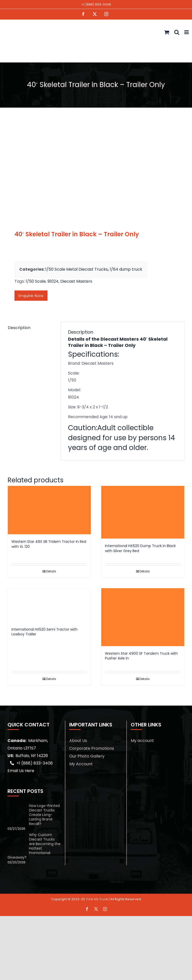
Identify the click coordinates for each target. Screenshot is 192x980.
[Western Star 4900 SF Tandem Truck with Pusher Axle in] (143, 617)
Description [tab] (19, 328)
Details (51, 571)
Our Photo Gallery (87, 756)
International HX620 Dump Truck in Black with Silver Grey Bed (140, 548)
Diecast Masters (76, 281)
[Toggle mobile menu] (187, 32)
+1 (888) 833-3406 (96, 4)
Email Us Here (21, 771)
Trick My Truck (97, 899)
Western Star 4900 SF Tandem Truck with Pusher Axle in (141, 656)
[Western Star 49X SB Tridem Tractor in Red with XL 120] (49, 510)
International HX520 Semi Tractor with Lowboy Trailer (44, 632)
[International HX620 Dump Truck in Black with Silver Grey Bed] (143, 512)
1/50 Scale (36, 281)
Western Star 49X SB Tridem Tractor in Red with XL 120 (49, 544)
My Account (81, 764)
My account (142, 741)
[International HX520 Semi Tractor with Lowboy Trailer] (49, 605)
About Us (78, 741)
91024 (53, 281)
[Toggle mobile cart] (167, 32)
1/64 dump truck (126, 269)
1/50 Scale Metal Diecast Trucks (76, 269)
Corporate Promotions (92, 748)
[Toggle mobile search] (177, 32)
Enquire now (31, 296)
